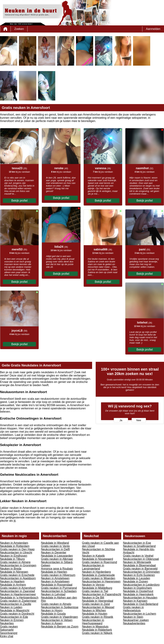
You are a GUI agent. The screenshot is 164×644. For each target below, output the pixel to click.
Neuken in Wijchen (94, 610)
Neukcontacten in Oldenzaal (141, 559)
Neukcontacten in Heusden (140, 598)
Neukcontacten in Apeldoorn (18, 578)
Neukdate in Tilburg (12, 559)
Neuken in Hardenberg (96, 572)
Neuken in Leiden (11, 607)
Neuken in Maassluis (95, 627)
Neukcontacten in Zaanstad (17, 591)
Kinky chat (7, 636)
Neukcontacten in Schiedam (59, 591)
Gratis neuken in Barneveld (140, 569)
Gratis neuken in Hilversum (58, 575)
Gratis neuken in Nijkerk (97, 633)
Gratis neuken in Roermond (100, 562)
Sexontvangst (9, 633)
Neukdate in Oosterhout (138, 591)
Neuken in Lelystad (53, 594)
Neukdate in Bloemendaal (139, 565)
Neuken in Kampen (135, 601)
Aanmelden (153, 29)
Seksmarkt (7, 630)
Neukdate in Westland (55, 543)
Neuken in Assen (52, 623)
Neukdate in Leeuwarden (57, 556)
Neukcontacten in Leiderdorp (141, 585)
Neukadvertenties (134, 623)
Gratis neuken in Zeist (96, 604)
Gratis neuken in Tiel (95, 591)
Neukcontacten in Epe (137, 543)
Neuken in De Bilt (93, 598)
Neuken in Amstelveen (55, 578)
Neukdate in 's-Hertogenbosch (19, 598)
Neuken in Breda (11, 569)
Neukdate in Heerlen (54, 572)
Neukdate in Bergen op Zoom (60, 627)
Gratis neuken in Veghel (138, 556)
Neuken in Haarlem (12, 581)
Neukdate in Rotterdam (15, 546)
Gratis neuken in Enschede (17, 575)
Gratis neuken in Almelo (56, 604)
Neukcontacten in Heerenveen (101, 581)
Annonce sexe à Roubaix (57, 569)
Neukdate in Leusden (137, 578)
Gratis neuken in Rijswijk (98, 617)
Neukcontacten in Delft (55, 549)
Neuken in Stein (133, 617)
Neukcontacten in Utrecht (16, 553)
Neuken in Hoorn (52, 610)
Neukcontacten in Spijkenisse (60, 607)
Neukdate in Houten (95, 614)
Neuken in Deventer (54, 553)
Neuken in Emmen (12, 620)
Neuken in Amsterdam (14, 543)
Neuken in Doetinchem (138, 588)
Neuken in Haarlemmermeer (18, 594)
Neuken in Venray (93, 585)
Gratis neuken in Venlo (55, 546)
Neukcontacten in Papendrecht (102, 594)
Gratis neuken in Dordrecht (17, 614)
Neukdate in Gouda (53, 614)
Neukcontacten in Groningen (18, 565)
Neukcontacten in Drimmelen (141, 572)
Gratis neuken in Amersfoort (18, 588)
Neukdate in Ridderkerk (97, 630)
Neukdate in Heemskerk (138, 594)
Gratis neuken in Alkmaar (57, 559)
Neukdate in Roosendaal (57, 585)
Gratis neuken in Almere (15, 562)
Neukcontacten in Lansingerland (93, 567)
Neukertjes (7, 623)
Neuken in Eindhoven (14, 556)
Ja (121, 420)
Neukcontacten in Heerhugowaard (93, 622)
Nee (139, 420)
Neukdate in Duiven (136, 581)
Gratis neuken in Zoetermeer (18, 601)
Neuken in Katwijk (93, 556)
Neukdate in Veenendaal (98, 601)
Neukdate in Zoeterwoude (98, 575)
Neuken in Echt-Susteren (139, 575)
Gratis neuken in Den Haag (17, 549)
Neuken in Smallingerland (139, 546)
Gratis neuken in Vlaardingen (59, 617)
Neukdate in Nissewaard (98, 559)
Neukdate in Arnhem (13, 585)
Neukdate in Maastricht (15, 610)
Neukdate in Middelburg (97, 588)
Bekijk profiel (19, 201)
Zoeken (19, 29)
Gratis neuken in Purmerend (59, 588)
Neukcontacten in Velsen (57, 620)
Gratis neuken (9, 627)
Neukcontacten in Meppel (98, 607)
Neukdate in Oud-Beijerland (141, 604)
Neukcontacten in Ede (14, 617)
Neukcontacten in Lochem (140, 614)
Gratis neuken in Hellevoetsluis (134, 609)
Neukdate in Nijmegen (14, 572)
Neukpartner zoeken (136, 620)
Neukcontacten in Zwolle (16, 604)
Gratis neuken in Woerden (99, 578)
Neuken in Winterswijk (137, 562)
